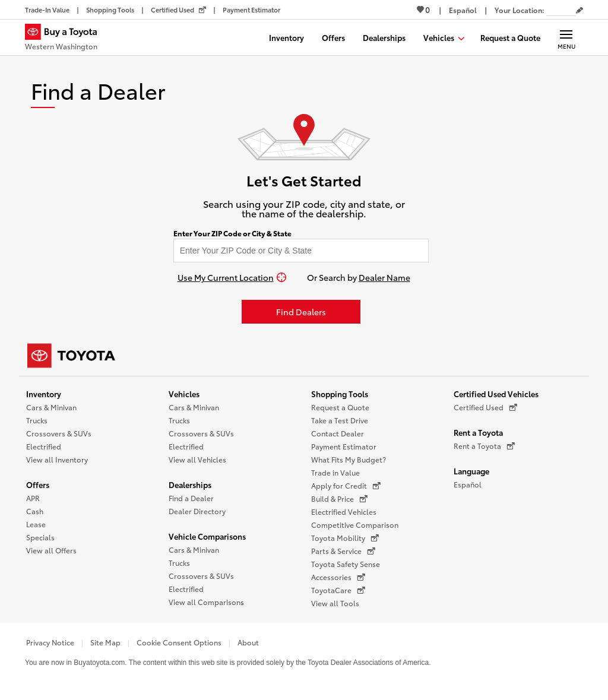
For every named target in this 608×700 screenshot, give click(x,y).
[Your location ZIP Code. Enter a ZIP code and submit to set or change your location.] (561, 10)
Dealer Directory (197, 511)
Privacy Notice (50, 642)
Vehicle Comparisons (207, 536)
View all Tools (335, 603)
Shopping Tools (340, 394)
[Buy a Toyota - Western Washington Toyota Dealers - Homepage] (66, 39)
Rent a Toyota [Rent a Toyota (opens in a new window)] (484, 446)
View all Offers (51, 550)
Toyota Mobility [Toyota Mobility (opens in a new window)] (345, 538)
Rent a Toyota (478, 432)
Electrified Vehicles (344, 511)
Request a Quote (340, 407)
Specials (40, 537)
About (248, 642)
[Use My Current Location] (232, 277)
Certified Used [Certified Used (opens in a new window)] (485, 407)
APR (33, 498)
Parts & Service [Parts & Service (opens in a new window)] (343, 551)
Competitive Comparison (355, 525)
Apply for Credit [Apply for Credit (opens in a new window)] (346, 486)
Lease (36, 524)
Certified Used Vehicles (496, 394)
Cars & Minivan (51, 407)
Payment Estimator (344, 446)
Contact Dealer (338, 433)
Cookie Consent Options (179, 642)
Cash (35, 511)
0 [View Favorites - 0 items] (423, 9)
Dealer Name (384, 277)
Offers (38, 484)
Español (468, 484)
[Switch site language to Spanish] (463, 10)
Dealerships (190, 484)
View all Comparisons (206, 602)
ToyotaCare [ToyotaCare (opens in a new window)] (338, 590)
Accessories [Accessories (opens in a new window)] (338, 577)
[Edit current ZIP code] (579, 11)
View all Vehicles (197, 459)
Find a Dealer (191, 498)
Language (471, 471)
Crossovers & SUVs (59, 433)
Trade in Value (335, 472)
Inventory (44, 394)
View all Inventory (57, 459)
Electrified (44, 446)
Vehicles (184, 394)
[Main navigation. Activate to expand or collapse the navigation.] (566, 37)
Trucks (37, 420)
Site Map (105, 642)
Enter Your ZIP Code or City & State (232, 233)
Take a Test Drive (340, 420)
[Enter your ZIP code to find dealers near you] (301, 251)
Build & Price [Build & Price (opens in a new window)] (339, 499)
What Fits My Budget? (349, 459)
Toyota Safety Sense (346, 564)
